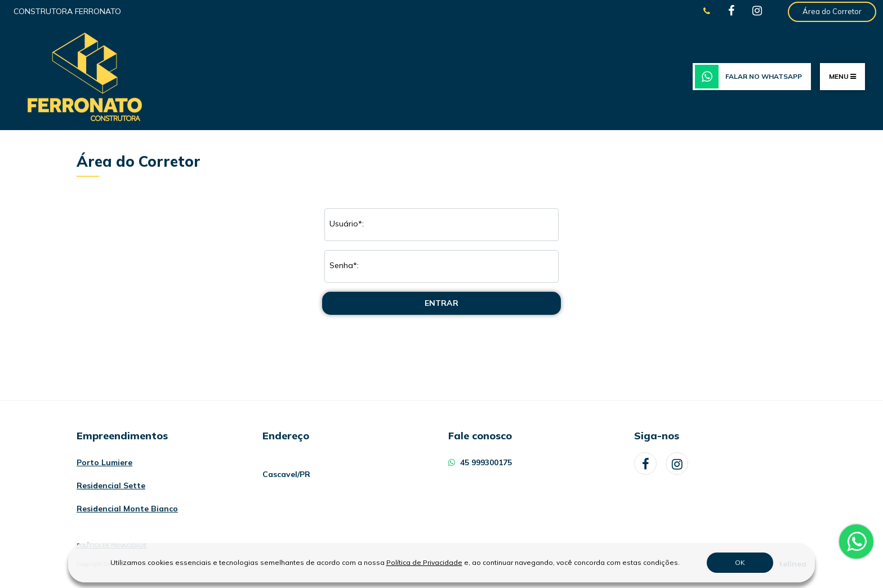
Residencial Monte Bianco (127, 509)
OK (740, 562)
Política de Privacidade (424, 562)
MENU (842, 76)
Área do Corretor (832, 11)
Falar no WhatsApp (748, 77)
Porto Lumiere (104, 462)
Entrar (441, 303)
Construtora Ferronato (67, 11)
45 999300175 (480, 462)
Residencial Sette (111, 485)
